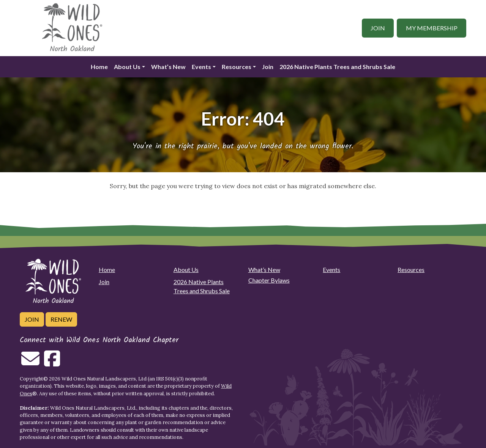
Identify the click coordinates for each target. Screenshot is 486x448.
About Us (127, 67)
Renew (61, 319)
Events (201, 67)
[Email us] (30, 363)
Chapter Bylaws (269, 280)
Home (99, 67)
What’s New (168, 67)
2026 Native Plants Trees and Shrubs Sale (337, 67)
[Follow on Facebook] (52, 363)
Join (378, 28)
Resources (237, 67)
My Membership (432, 28)
